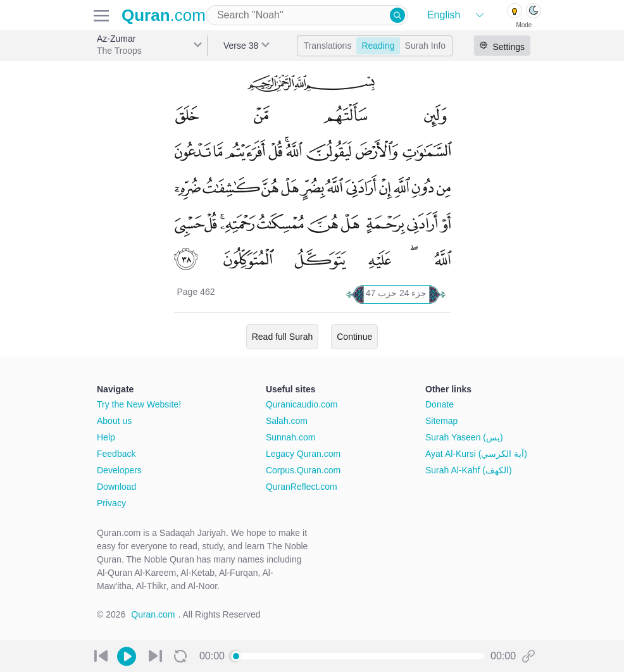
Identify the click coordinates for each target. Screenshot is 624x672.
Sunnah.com (291, 437)
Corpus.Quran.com (303, 470)
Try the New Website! (139, 404)
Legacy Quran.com (303, 454)
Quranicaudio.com (302, 404)
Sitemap (441, 421)
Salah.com (287, 421)
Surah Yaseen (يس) (464, 437)
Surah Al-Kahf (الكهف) (469, 470)
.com (164, 15)
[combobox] (307, 15)
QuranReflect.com (302, 487)
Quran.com (153, 614)
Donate (440, 404)
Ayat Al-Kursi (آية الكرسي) (476, 454)
